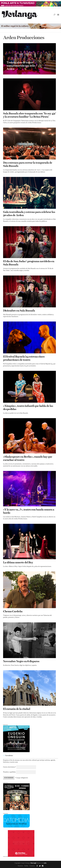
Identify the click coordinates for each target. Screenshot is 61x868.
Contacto (32, 866)
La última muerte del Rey (18, 563)
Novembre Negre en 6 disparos (21, 661)
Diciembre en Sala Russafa (19, 311)
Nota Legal (33, 863)
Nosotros (20, 866)
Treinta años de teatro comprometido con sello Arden (21, 66)
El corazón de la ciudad (17, 709)
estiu (45, 863)
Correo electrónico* (10, 767)
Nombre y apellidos (9, 772)
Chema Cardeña (13, 612)
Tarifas (26, 866)
